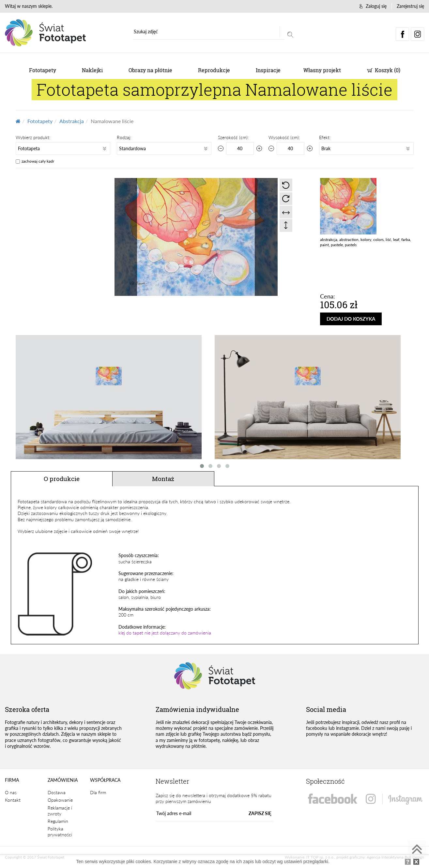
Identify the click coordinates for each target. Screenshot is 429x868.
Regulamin (58, 821)
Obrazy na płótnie (150, 70)
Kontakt (13, 800)
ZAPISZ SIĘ (260, 814)
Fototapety (43, 70)
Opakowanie (60, 800)
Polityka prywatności (60, 832)
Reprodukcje (214, 70)
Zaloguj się (373, 6)
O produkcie (62, 479)
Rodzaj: (124, 137)
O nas (11, 793)
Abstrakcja (72, 121)
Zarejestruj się (410, 6)
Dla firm (98, 793)
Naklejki (92, 70)
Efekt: (325, 137)
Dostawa (57, 793)
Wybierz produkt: (33, 137)
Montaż (163, 479)
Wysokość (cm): (284, 137)
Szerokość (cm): (233, 137)
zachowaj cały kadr (38, 161)
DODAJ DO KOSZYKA (353, 319)
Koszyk (384, 70)
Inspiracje (268, 70)
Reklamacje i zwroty (60, 811)
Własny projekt (322, 70)
